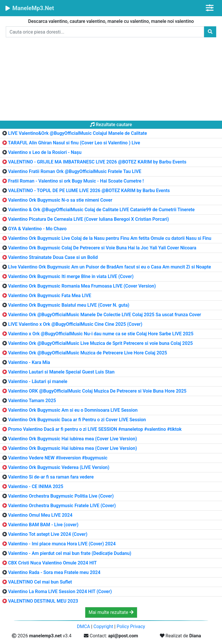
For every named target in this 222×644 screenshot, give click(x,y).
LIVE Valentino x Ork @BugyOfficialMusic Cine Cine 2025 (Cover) (75, 324)
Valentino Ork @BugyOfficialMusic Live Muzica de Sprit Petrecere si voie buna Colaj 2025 (100, 343)
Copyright (103, 626)
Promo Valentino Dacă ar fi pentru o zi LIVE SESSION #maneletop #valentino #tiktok (95, 429)
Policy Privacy (131, 626)
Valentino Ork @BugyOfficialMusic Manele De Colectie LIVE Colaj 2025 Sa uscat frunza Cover (105, 315)
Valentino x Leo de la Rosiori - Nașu (45, 152)
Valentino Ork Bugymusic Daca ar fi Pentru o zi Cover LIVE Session (77, 420)
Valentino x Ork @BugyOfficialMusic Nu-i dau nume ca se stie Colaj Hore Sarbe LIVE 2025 (101, 334)
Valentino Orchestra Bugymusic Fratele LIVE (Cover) (62, 506)
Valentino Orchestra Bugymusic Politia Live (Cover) (61, 496)
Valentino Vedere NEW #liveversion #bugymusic (58, 458)
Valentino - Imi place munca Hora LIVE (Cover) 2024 (62, 544)
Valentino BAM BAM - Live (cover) (43, 525)
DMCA (83, 626)
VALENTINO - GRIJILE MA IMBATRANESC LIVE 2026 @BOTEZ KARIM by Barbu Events (97, 162)
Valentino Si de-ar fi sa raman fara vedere (51, 477)
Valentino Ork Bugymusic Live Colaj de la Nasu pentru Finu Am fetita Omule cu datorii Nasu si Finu (110, 238)
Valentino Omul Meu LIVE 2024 (40, 515)
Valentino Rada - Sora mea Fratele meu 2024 (54, 572)
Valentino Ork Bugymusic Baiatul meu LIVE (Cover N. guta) (69, 305)
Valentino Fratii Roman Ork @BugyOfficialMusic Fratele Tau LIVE (75, 171)
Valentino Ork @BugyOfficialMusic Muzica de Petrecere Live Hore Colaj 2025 (88, 353)
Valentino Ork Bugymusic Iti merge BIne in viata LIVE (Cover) (71, 276)
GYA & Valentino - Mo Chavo (37, 229)
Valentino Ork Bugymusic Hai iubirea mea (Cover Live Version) (73, 439)
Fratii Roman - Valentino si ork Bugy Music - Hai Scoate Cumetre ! (76, 181)
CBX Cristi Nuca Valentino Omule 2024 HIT (52, 563)
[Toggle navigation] (210, 8)
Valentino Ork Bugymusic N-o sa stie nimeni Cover (60, 200)
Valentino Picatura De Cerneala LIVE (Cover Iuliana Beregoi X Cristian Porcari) (88, 219)
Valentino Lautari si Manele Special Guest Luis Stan (61, 372)
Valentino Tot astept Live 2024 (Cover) (48, 534)
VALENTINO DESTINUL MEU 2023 (43, 601)
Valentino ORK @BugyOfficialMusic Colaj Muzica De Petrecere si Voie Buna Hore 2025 (97, 391)
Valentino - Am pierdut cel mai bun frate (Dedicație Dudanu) (70, 553)
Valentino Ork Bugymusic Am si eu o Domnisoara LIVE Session (73, 410)
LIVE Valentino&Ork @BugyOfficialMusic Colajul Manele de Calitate (77, 133)
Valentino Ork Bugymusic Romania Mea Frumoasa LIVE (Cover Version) (82, 286)
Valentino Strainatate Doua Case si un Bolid (53, 257)
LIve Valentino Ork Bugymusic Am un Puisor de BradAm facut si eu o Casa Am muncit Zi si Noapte (110, 267)
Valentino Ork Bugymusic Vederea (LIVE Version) (59, 467)
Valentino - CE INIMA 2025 (36, 486)
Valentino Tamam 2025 (32, 401)
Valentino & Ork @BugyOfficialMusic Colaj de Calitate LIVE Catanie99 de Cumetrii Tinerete (101, 210)
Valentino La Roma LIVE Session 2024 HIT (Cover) (60, 591)
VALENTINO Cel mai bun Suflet (40, 582)
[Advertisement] (111, 80)
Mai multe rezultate (111, 612)
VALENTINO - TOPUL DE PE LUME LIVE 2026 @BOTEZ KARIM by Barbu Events (89, 191)
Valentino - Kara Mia (29, 362)
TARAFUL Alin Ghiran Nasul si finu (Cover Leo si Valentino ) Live (74, 143)
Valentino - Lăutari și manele (38, 381)
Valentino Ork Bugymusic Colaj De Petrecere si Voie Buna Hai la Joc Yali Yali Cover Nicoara (102, 248)
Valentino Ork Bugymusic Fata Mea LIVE (50, 296)
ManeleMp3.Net (29, 8)
